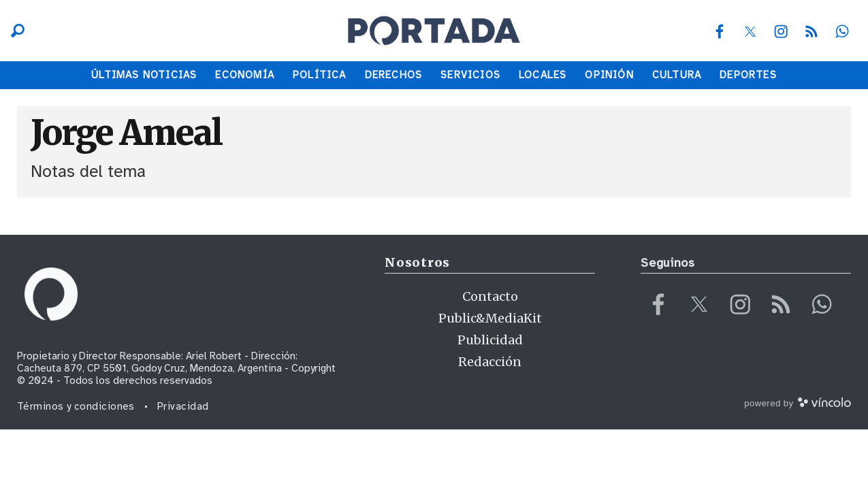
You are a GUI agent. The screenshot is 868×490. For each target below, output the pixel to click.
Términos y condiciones (76, 406)
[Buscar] (14, 31)
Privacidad (183, 406)
